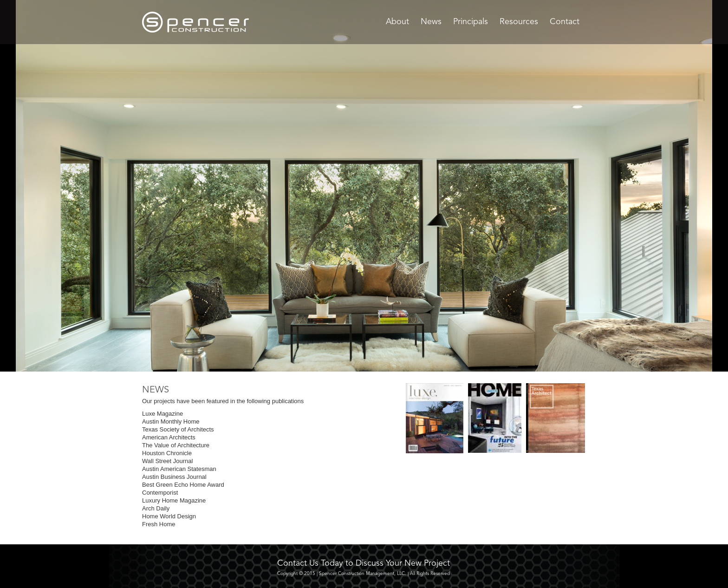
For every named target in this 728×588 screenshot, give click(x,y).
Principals (471, 22)
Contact (565, 22)
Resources (519, 22)
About (397, 22)
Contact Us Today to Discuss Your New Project (364, 563)
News (431, 22)
